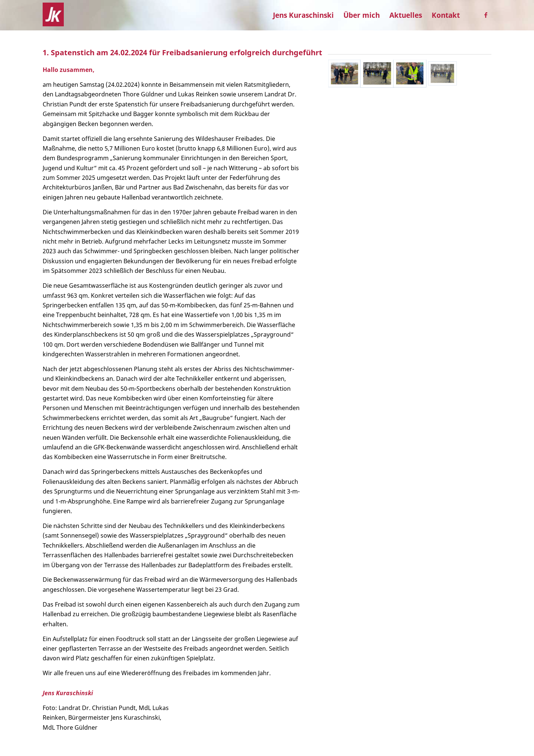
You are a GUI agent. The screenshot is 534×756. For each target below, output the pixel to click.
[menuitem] (303, 15)
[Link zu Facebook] (486, 15)
